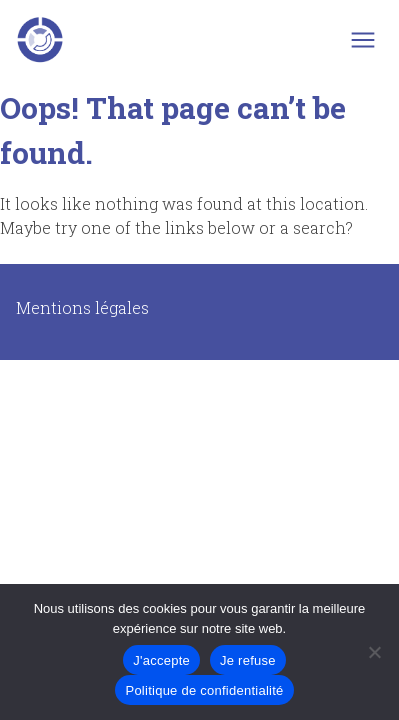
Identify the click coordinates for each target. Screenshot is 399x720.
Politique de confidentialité (204, 690)
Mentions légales (82, 307)
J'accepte (161, 660)
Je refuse (248, 660)
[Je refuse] (374, 652)
